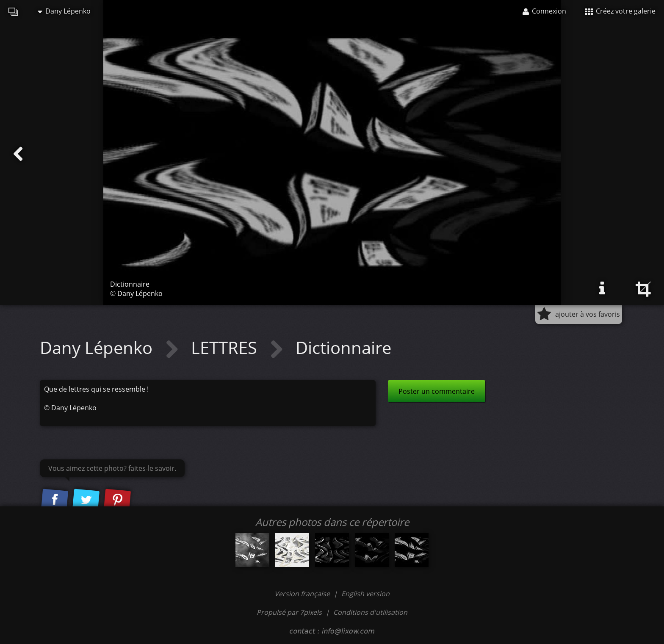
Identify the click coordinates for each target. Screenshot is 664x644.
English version (365, 594)
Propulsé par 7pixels (289, 612)
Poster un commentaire (437, 391)
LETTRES (226, 347)
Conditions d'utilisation (370, 612)
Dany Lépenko (64, 11)
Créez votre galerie (620, 11)
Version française (303, 594)
